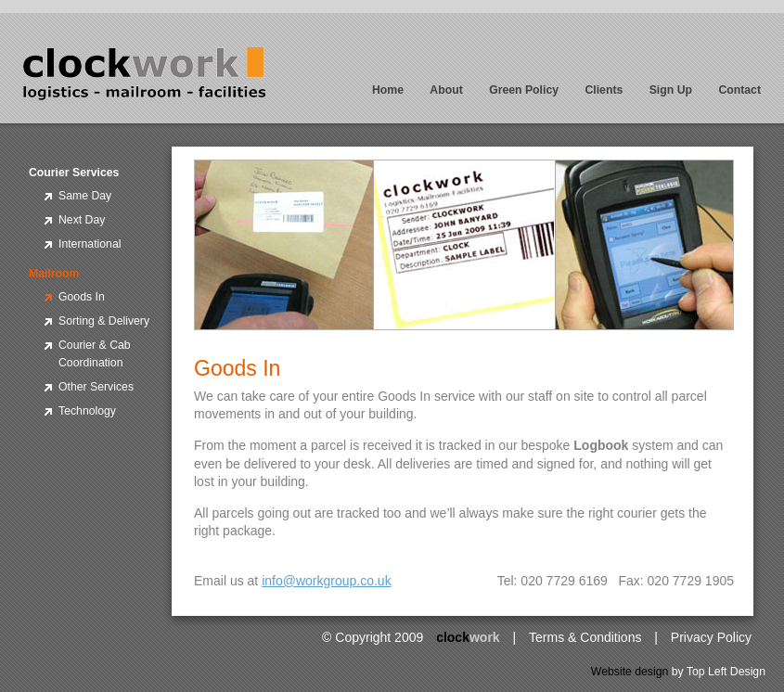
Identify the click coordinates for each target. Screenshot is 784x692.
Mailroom (54, 274)
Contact (739, 90)
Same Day (85, 196)
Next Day (82, 220)
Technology (87, 411)
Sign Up (671, 90)
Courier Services (74, 173)
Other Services (96, 387)
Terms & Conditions (585, 637)
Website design (630, 672)
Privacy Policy (711, 637)
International (90, 244)
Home (388, 90)
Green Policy (524, 90)
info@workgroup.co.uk (327, 581)
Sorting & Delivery (104, 321)
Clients (604, 90)
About (446, 90)
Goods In (82, 297)
